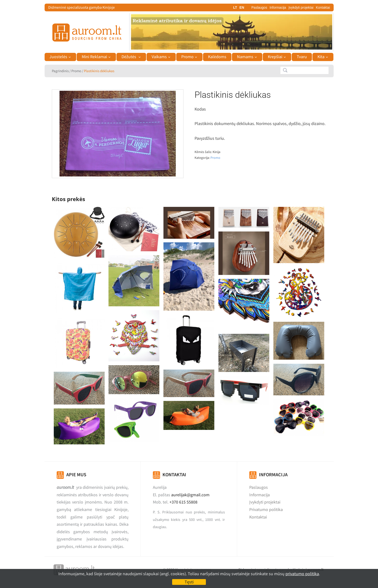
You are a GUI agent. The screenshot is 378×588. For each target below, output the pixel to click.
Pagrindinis (60, 71)
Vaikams (159, 57)
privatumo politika (302, 574)
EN (242, 7)
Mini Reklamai (94, 57)
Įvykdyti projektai (301, 7)
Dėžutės (129, 57)
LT (235, 7)
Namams (245, 57)
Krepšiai (275, 57)
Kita (321, 57)
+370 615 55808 (183, 502)
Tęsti (189, 582)
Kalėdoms (217, 57)
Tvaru (302, 57)
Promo (187, 57)
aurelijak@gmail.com (190, 495)
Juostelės (58, 57)
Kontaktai (323, 7)
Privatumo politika (266, 509)
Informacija (278, 7)
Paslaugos (259, 7)
